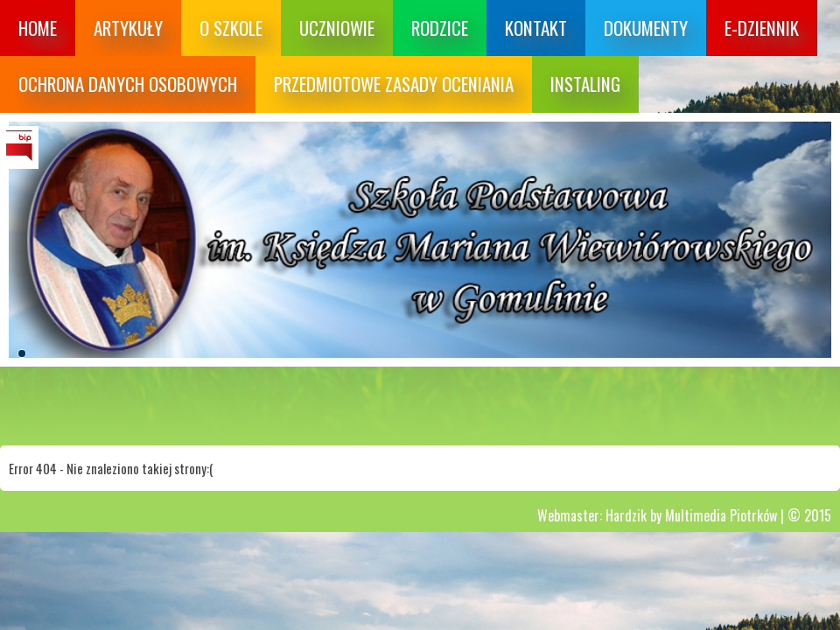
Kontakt (536, 28)
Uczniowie (337, 28)
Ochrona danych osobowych (128, 84)
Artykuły (128, 28)
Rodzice (440, 28)
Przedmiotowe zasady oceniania (394, 84)
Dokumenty (646, 28)
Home (38, 28)
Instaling (585, 84)
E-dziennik (762, 28)
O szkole (231, 28)
